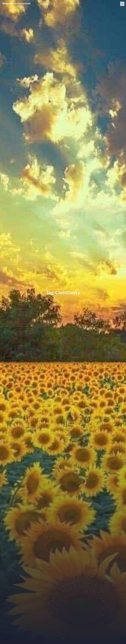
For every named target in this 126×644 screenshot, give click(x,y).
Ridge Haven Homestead (16, 3)
